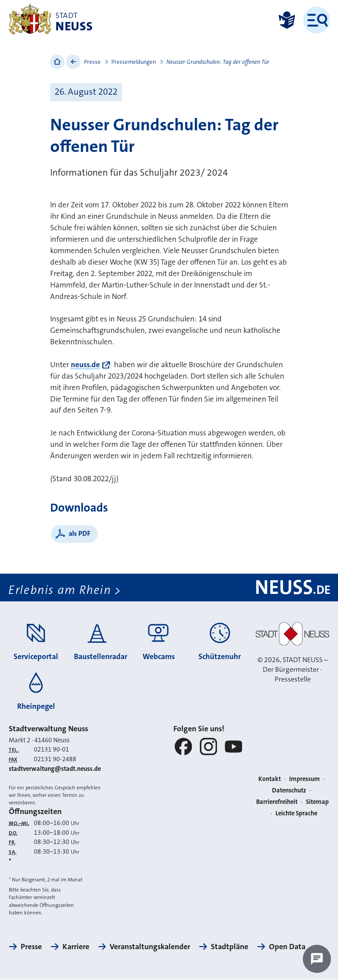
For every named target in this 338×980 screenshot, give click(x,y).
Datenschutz (289, 790)
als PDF (80, 533)
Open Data (287, 947)
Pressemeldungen (134, 62)
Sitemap (317, 802)
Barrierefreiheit (277, 802)
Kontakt (270, 779)
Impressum (305, 779)
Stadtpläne (230, 947)
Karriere (76, 947)
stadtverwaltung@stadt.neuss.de (55, 769)
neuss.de (85, 365)
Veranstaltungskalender (150, 947)
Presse (92, 62)
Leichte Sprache (296, 813)
